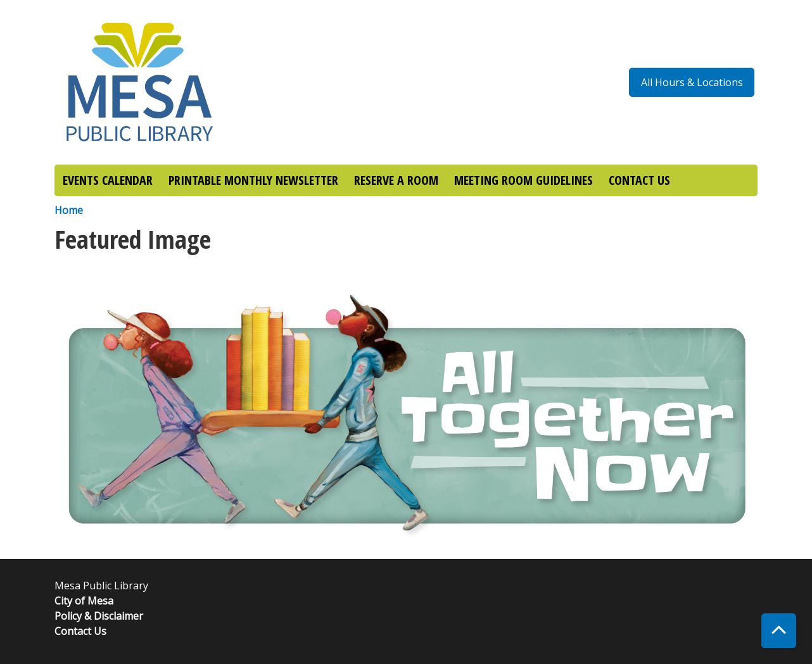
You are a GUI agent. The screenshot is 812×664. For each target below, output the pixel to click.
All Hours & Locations (692, 82)
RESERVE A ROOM (396, 180)
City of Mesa (84, 601)
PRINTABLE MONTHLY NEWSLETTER (253, 180)
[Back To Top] (779, 631)
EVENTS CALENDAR (108, 180)
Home (69, 210)
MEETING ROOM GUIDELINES (523, 180)
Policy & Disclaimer (99, 616)
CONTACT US (639, 180)
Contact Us (80, 631)
